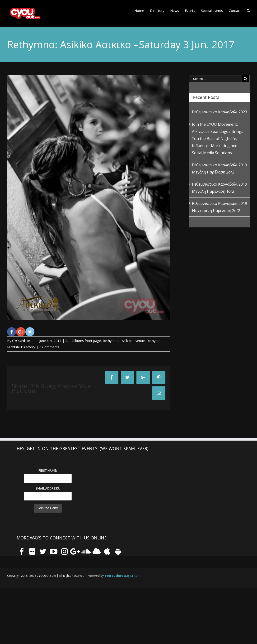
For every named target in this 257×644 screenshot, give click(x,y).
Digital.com (122, 576)
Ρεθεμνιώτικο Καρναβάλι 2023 (220, 112)
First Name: (48, 471)
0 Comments (49, 347)
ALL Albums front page (83, 341)
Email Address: (48, 488)
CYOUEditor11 (23, 341)
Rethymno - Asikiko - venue (124, 341)
